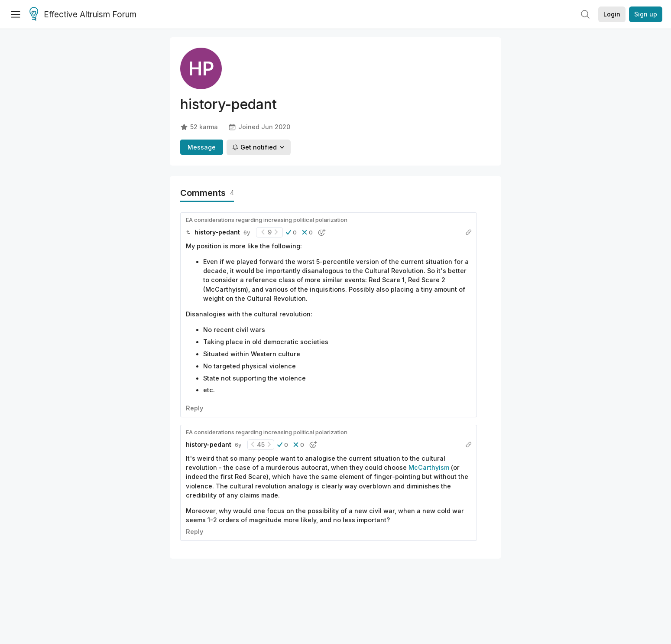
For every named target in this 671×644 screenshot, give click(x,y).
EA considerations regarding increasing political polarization (267, 220)
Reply (194, 408)
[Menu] (16, 14)
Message (202, 147)
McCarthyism (429, 467)
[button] (291, 232)
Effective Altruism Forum (83, 15)
